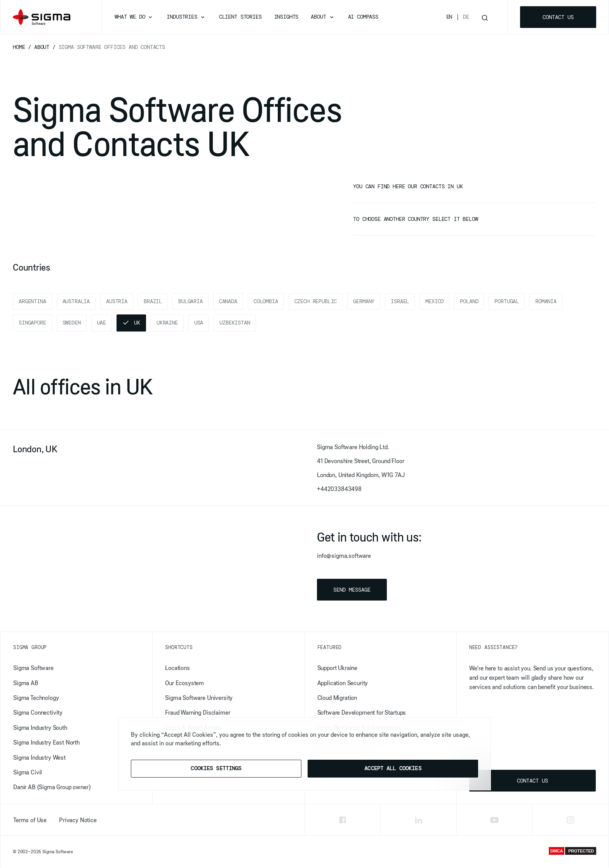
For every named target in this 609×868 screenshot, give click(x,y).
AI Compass (363, 17)
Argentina (32, 301)
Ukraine (167, 323)
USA (199, 323)
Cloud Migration (337, 698)
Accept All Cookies (393, 768)
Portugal (507, 301)
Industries (182, 17)
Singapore (32, 323)
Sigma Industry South (40, 728)
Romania (546, 301)
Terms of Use (30, 820)
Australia (76, 301)
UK (137, 323)
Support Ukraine (338, 668)
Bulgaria (191, 301)
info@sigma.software (344, 556)
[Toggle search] (485, 17)
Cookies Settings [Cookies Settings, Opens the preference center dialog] (216, 768)
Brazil (153, 301)
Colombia (266, 301)
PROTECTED (581, 851)
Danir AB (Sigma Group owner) (52, 787)
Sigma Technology (36, 698)
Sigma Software (33, 668)
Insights (286, 17)
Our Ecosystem (184, 683)
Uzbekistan (235, 323)
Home (20, 47)
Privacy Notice (78, 820)
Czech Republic (316, 301)
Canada (228, 301)
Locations (177, 668)
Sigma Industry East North (46, 743)
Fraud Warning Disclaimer (197, 713)
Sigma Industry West (39, 757)
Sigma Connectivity (38, 713)
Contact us (558, 17)
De (466, 17)
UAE (102, 323)
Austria (117, 301)
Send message (352, 590)
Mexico (434, 301)
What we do (130, 17)
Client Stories (240, 17)
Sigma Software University (199, 698)
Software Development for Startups (362, 713)
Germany (364, 301)
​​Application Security (343, 683)
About (318, 17)
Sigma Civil (28, 773)
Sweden (72, 323)
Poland (469, 301)
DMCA (557, 851)
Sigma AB (26, 683)
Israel (400, 301)
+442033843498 (339, 489)
